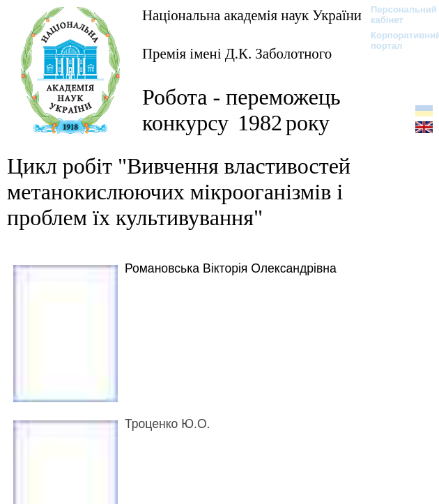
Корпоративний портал (397, 40)
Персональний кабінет (397, 15)
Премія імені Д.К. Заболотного (237, 53)
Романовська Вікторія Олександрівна (231, 268)
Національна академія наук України (252, 15)
